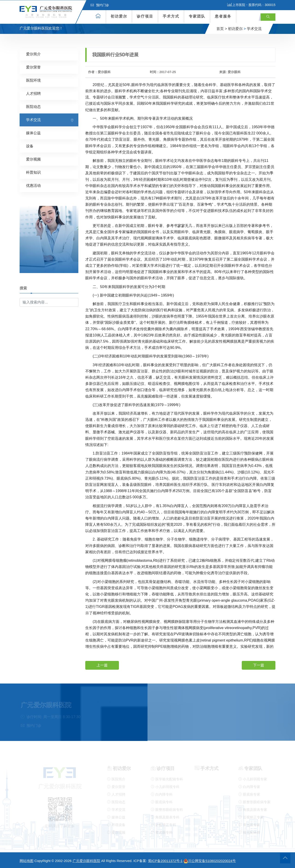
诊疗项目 (145, 16)
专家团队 (197, 16)
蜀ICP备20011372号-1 (165, 860)
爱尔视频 (33, 159)
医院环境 (33, 80)
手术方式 (171, 16)
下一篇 (259, 665)
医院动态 (33, 106)
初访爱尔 (119, 16)
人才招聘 (33, 93)
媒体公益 (33, 132)
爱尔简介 (33, 54)
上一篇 (102, 665)
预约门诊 (100, 5)
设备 (30, 146)
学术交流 (254, 28)
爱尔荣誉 (33, 67)
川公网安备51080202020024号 (210, 860)
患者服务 (223, 16)
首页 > (222, 28)
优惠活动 (33, 185)
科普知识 (33, 172)
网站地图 (27, 860)
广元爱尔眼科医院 (86, 860)
